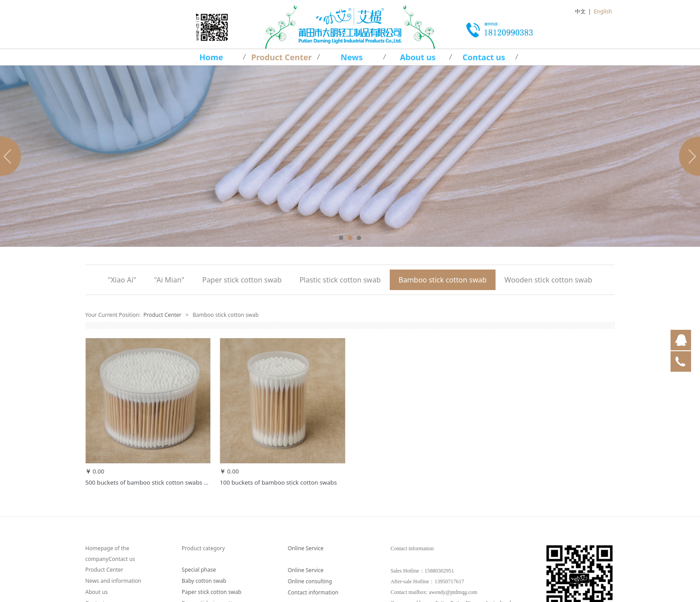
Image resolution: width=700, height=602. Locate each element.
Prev (12, 156)
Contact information (313, 592)
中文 (580, 11)
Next (688, 156)
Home (211, 57)
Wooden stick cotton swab (548, 280)
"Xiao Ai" (122, 280)
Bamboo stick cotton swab (443, 280)
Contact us (484, 57)
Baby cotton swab (204, 581)
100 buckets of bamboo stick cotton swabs (278, 482)
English (603, 11)
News (352, 57)
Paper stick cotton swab (242, 280)
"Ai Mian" (169, 280)
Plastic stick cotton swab (340, 280)
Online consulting (310, 581)
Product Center (282, 57)
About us (418, 57)
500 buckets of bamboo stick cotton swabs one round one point (173, 482)
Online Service (305, 548)
